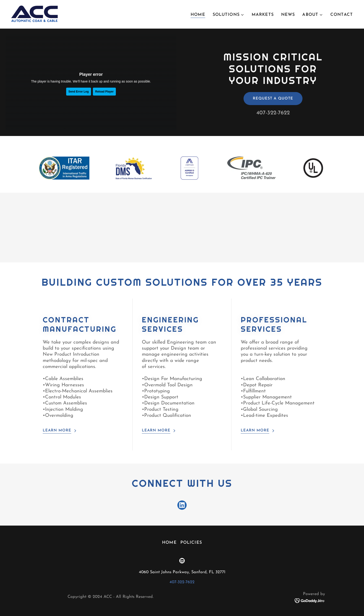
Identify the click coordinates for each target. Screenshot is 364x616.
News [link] (288, 15)
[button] (228, 15)
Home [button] (169, 543)
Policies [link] (191, 543)
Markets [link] (263, 15)
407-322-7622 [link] (273, 113)
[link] (34, 14)
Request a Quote (273, 99)
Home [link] (198, 15)
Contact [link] (342, 15)
